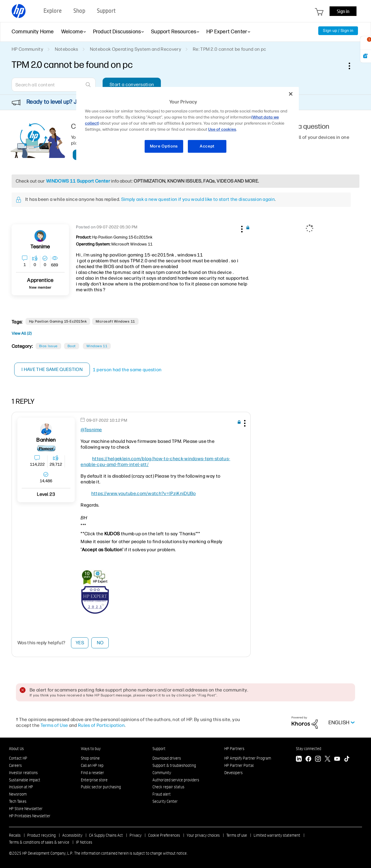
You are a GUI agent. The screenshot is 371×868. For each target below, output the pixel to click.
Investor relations (23, 773)
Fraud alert (162, 794)
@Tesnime (91, 430)
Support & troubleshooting (174, 765)
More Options (164, 146)
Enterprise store (94, 780)
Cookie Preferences (164, 835)
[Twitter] (328, 759)
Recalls (15, 835)
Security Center (165, 801)
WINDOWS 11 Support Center (78, 181)
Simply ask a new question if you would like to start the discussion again (198, 199)
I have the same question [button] (52, 369)
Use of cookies (222, 129)
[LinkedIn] (299, 759)
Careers (15, 765)
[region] (188, 124)
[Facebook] (308, 759)
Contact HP (18, 758)
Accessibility (72, 835)
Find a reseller (92, 773)
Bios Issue (48, 346)
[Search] (54, 85)
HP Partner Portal (239, 765)
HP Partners (234, 749)
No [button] (100, 643)
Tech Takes (18, 801)
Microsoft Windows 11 (115, 321)
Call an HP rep (92, 765)
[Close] (291, 94)
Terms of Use (54, 725)
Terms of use (237, 835)
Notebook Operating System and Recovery (136, 49)
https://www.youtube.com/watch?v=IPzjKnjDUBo (144, 493)
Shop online (90, 758)
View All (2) (22, 333)
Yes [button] (80, 643)
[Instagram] (318, 759)
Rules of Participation (101, 725)
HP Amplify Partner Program (248, 758)
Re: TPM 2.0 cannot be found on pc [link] (230, 49)
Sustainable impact (25, 780)
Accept (207, 146)
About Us (16, 749)
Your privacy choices (203, 835)
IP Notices (84, 842)
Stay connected (309, 749)
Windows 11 (97, 346)
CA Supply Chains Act (106, 835)
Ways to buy (91, 749)
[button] (241, 228)
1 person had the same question (127, 370)
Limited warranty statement (277, 835)
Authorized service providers (176, 780)
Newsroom (18, 794)
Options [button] (352, 66)
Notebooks (67, 49)
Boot (72, 346)
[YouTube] (337, 759)
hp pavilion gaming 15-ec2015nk (58, 321)
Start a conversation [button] (132, 84)
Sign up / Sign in (338, 31)
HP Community (27, 49)
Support (159, 749)
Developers (233, 773)
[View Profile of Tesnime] (40, 247)
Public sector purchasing (101, 787)
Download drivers (167, 758)
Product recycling (41, 835)
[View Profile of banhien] (46, 440)
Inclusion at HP (21, 787)
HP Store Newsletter (26, 809)
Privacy (136, 835)
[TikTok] (347, 759)
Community (162, 773)
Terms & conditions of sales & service (39, 842)
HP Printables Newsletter (30, 816)
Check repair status (168, 787)
